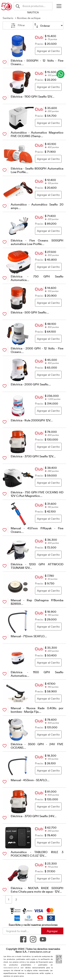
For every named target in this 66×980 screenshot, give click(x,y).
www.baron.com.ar (40, 952)
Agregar (52, 931)
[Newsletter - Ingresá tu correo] (22, 931)
